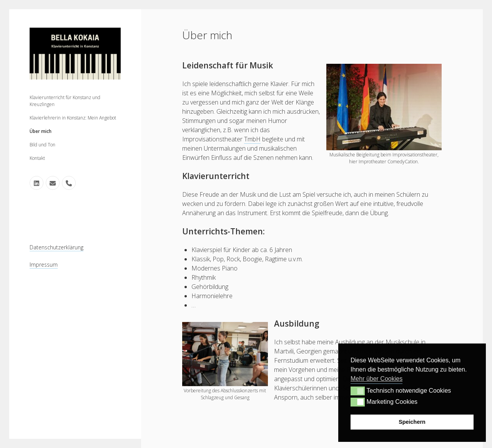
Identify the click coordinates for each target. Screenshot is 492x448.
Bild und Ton (42, 145)
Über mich (41, 131)
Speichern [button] (412, 422)
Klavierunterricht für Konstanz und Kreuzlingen (65, 101)
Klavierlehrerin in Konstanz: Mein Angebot (73, 118)
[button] (358, 391)
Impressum (44, 265)
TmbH (252, 139)
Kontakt (37, 158)
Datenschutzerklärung (57, 247)
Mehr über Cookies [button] (376, 379)
